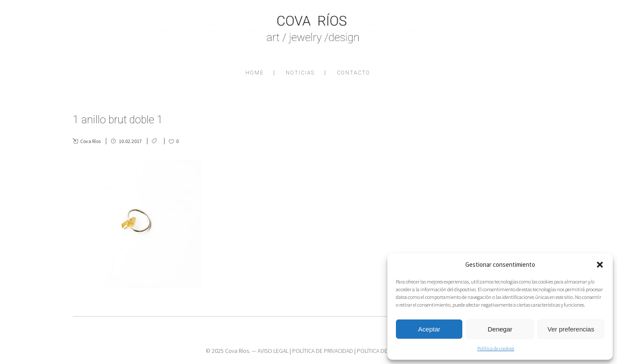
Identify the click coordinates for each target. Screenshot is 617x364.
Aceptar (429, 329)
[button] (600, 265)
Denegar (500, 329)
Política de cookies (496, 348)
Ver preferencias (571, 329)
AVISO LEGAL (273, 351)
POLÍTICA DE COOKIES (384, 351)
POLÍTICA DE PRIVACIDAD (323, 351)
